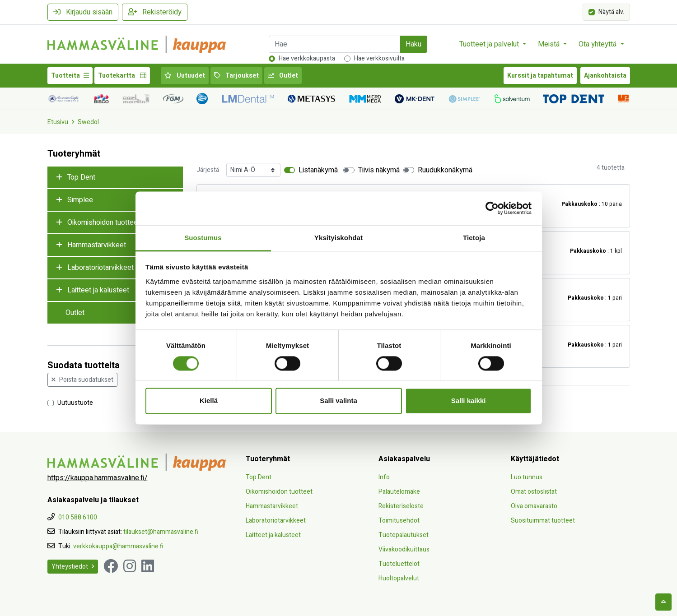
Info (384, 477)
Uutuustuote (75, 402)
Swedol (88, 122)
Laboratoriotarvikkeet (100, 268)
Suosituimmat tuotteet (543, 521)
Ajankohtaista (605, 76)
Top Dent (81, 177)
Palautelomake (399, 492)
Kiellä (209, 401)
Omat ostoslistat (534, 492)
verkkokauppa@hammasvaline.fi (118, 546)
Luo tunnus (527, 477)
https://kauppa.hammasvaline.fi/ (98, 478)
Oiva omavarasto (534, 506)
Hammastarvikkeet (97, 245)
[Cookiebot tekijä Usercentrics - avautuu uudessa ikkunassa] (492, 208)
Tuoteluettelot (399, 564)
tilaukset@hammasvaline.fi (161, 532)
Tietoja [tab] (474, 238)
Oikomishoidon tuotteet (104, 222)
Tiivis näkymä (379, 170)
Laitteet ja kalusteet (98, 290)
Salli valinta (338, 401)
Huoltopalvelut (399, 578)
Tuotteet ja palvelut (490, 44)
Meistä (550, 44)
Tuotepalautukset (404, 535)
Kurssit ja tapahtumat (540, 76)
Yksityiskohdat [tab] (338, 238)
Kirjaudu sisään (83, 12)
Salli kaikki (469, 401)
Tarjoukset (236, 76)
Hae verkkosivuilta (379, 58)
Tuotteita (70, 76)
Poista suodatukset (82, 380)
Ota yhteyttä (598, 44)
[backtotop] (663, 602)
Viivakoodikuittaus (404, 549)
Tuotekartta (122, 76)
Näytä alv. (611, 12)
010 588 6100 (78, 517)
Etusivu (58, 122)
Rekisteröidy (155, 12)
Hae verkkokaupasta (307, 58)
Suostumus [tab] (203, 238)
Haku (413, 44)
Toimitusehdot (399, 521)
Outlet (283, 76)
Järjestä (208, 170)
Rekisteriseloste (401, 506)
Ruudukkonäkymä (445, 170)
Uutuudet (185, 76)
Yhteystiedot (73, 567)
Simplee (80, 200)
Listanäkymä (318, 170)
